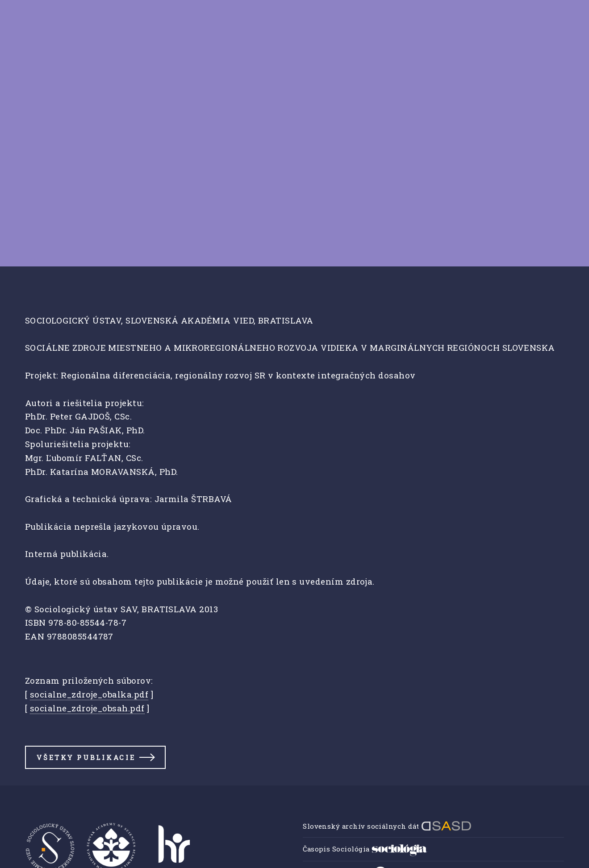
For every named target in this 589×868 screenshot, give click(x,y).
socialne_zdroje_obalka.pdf (89, 694)
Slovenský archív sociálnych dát (387, 826)
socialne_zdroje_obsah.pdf (87, 708)
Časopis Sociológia (365, 849)
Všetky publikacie (86, 757)
